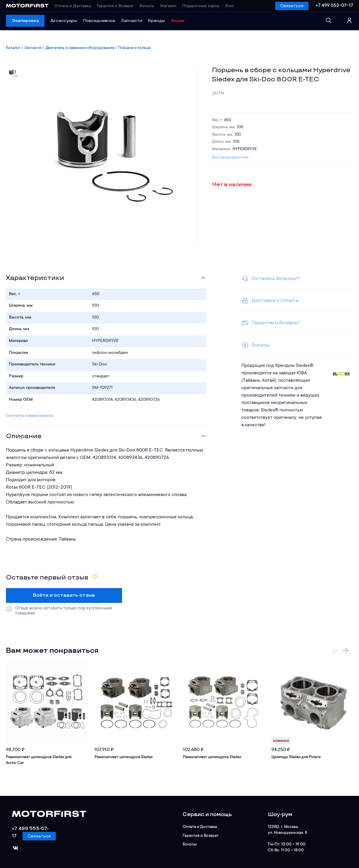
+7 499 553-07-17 (334, 6)
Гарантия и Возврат (115, 6)
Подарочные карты (201, 6)
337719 (218, 94)
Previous (336, 651)
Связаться (292, 6)
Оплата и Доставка (73, 6)
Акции (178, 21)
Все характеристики (230, 157)
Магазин (168, 6)
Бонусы (147, 6)
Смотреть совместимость (30, 416)
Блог (230, 6)
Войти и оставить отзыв (64, 595)
